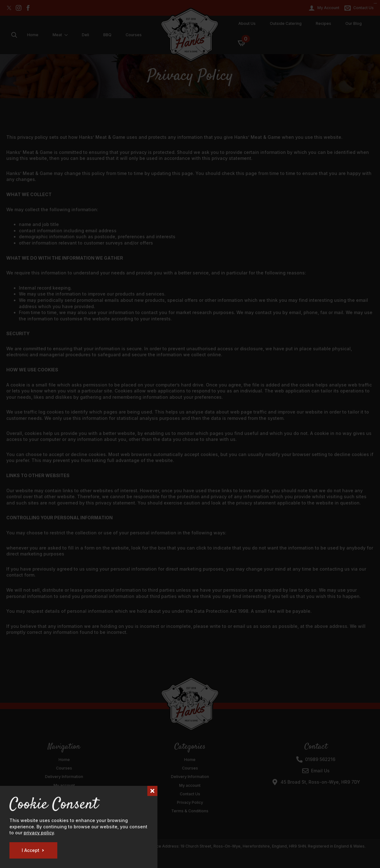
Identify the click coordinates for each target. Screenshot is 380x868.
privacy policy (39, 833)
